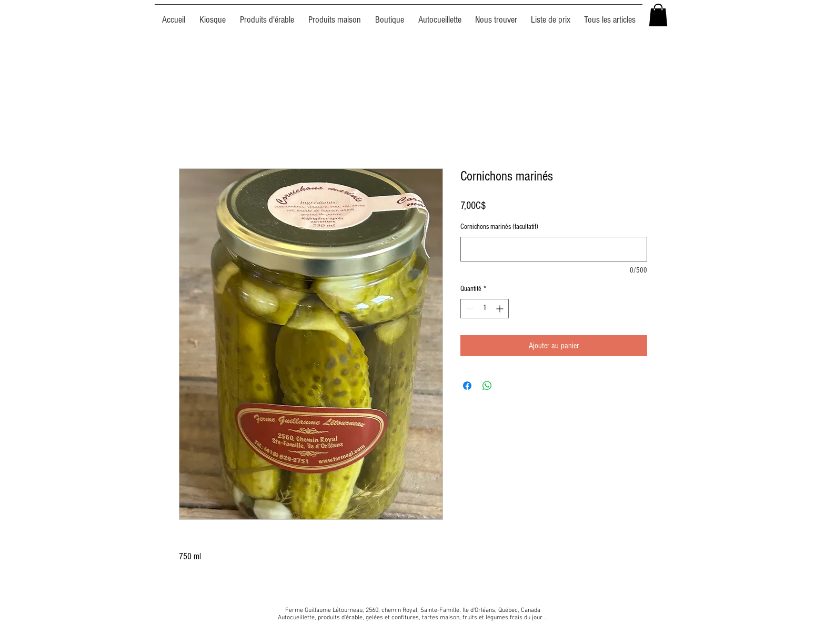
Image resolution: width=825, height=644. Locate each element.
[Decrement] (469, 309)
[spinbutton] (485, 309)
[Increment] (501, 309)
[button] (658, 15)
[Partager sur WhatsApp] (487, 386)
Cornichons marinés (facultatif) (499, 227)
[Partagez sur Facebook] (467, 386)
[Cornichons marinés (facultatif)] (554, 249)
